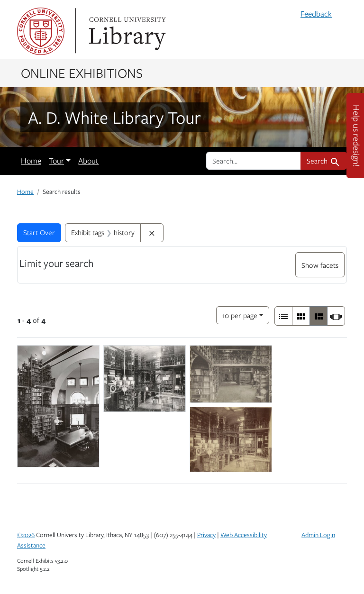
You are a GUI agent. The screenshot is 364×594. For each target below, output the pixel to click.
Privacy (206, 535)
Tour (56, 161)
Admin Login (318, 535)
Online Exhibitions (82, 73)
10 (240, 315)
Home (31, 161)
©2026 (26, 535)
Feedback (316, 14)
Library (126, 31)
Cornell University (41, 31)
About (88, 161)
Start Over (39, 232)
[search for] (254, 161)
